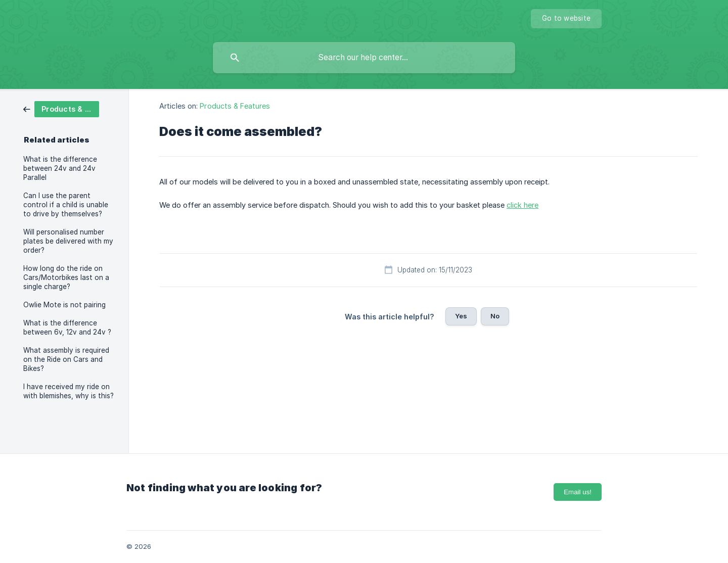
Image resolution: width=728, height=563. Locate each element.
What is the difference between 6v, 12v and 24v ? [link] (67, 327)
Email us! (578, 492)
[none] (566, 19)
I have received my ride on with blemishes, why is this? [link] (69, 391)
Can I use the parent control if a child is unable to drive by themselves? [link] (66, 205)
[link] (61, 108)
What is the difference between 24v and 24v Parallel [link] (60, 168)
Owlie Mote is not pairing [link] (64, 305)
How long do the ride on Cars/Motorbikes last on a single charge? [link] (66, 277)
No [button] (495, 316)
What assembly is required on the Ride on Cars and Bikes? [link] (66, 359)
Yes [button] (461, 316)
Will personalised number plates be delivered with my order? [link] (68, 241)
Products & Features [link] (235, 106)
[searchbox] (364, 58)
